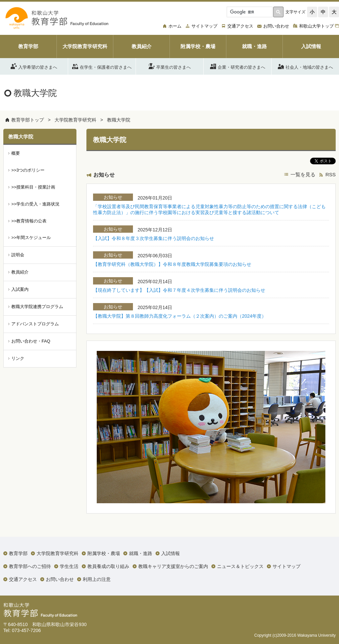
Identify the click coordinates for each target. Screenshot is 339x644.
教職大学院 (119, 120)
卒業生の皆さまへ (170, 66)
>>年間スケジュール (31, 238)
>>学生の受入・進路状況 (35, 204)
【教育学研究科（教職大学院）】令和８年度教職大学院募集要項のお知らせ (172, 264)
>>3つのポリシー (28, 170)
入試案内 (20, 289)
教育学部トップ (28, 120)
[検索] (249, 12)
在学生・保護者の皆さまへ (102, 66)
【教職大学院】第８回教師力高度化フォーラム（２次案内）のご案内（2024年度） (180, 316)
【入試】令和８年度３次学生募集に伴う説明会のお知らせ (154, 238)
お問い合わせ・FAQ (31, 341)
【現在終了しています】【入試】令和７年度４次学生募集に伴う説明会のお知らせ (179, 290)
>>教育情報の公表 (29, 221)
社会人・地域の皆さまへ (305, 66)
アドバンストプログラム (35, 324)
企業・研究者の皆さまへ (238, 66)
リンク (18, 358)
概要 (16, 153)
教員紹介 (20, 272)
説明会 (18, 255)
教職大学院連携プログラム (37, 307)
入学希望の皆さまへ (34, 66)
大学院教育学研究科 (75, 120)
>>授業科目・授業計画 (33, 187)
